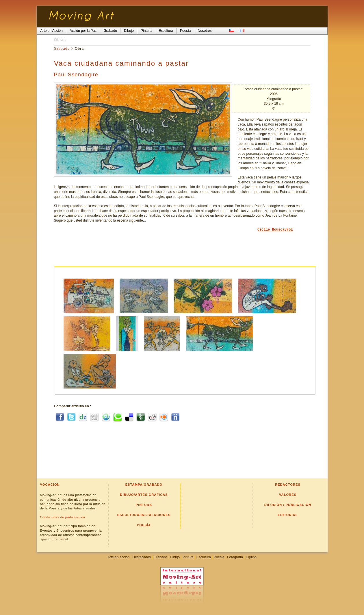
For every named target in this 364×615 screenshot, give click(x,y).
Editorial (288, 515)
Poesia (219, 557)
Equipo (251, 557)
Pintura (144, 505)
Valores (288, 495)
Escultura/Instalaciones (144, 515)
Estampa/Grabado (144, 485)
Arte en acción (119, 557)
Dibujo (175, 557)
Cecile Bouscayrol (275, 230)
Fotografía (235, 557)
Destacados (141, 557)
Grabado (62, 49)
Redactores (288, 485)
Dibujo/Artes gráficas (144, 495)
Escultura (204, 557)
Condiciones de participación (63, 517)
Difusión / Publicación (288, 505)
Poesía (144, 525)
